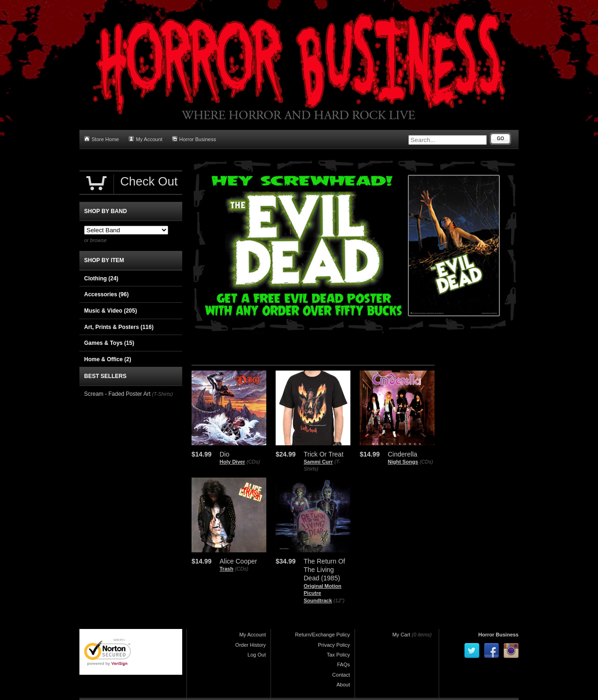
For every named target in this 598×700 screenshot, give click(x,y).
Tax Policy (338, 655)
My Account (146, 139)
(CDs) (253, 462)
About (343, 685)
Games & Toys (109, 343)
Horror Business (194, 139)
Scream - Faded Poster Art (117, 394)
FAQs (343, 664)
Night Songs (403, 462)
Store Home (102, 139)
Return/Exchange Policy (323, 635)
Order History (251, 645)
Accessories (106, 294)
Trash (226, 569)
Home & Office (108, 359)
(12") (339, 600)
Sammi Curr (318, 462)
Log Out (257, 655)
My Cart (402, 635)
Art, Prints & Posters (119, 327)
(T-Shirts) (162, 394)
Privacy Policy (334, 645)
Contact (341, 675)
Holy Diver (232, 462)
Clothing (101, 279)
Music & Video (110, 311)
